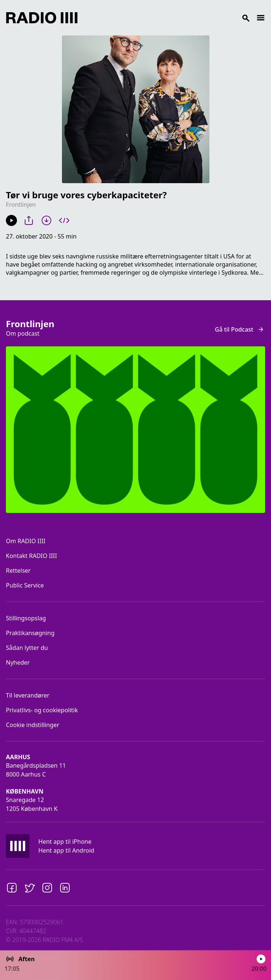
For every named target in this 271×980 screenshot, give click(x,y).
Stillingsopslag (26, 618)
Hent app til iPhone (65, 842)
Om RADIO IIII (26, 541)
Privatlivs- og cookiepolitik (42, 710)
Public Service (25, 585)
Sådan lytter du (27, 648)
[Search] (167, 18)
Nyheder (18, 662)
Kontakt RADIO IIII (31, 556)
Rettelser (18, 570)
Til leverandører (28, 695)
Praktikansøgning (30, 633)
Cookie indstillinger (33, 725)
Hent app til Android (66, 850)
